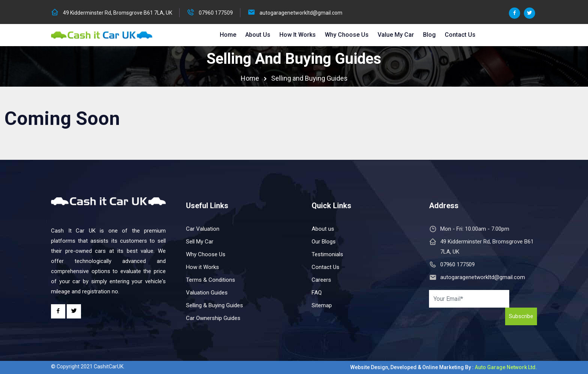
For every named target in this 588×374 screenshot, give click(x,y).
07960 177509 (216, 13)
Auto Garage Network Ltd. (506, 367)
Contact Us (460, 35)
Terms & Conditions (211, 280)
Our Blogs (324, 242)
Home (228, 35)
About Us (258, 35)
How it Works (298, 35)
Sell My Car (200, 242)
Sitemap (322, 305)
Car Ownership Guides (213, 318)
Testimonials (327, 254)
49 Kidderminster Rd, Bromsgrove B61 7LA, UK (118, 13)
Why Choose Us (347, 35)
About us (323, 229)
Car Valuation (203, 229)
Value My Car (396, 35)
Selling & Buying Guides (214, 305)
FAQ (317, 293)
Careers (321, 280)
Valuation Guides (207, 293)
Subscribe (521, 316)
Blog (429, 35)
